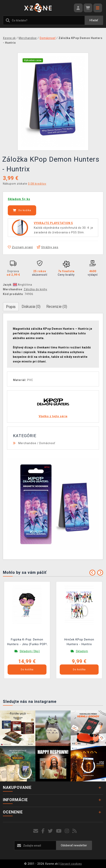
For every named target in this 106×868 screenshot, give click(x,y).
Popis (11, 307)
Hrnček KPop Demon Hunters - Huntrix (79, 642)
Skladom (82, 651)
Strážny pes (48, 247)
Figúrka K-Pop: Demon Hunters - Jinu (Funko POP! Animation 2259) (27, 642)
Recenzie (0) (57, 306)
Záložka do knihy (35, 289)
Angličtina (23, 285)
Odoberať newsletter (74, 845)
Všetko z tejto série (53, 416)
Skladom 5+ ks (19, 199)
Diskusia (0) (31, 306)
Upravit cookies (71, 864)
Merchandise (27, 443)
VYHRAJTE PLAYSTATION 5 (53, 223)
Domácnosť (47, 443)
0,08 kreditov (37, 184)
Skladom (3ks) (30, 651)
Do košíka (22, 210)
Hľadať (94, 20)
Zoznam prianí (20, 247)
